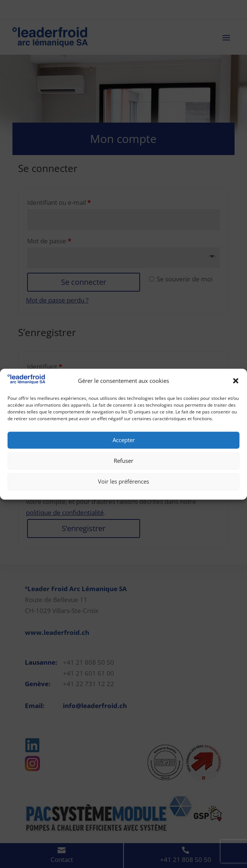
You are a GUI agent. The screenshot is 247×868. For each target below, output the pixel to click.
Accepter (124, 440)
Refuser (123, 461)
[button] (236, 381)
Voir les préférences (123, 482)
